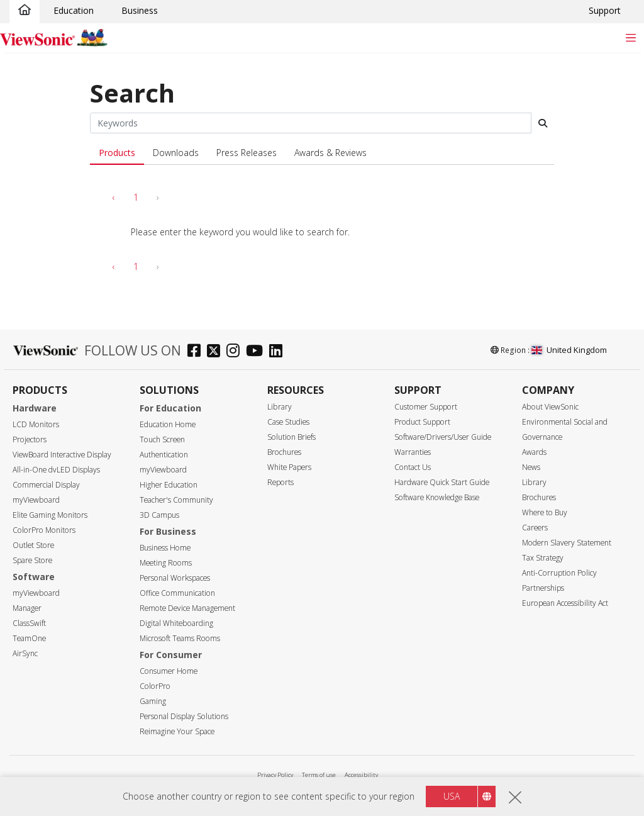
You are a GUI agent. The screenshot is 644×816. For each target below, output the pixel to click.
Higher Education (169, 485)
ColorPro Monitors (44, 530)
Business (140, 10)
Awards (534, 452)
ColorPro (155, 686)
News (531, 467)
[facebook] (197, 352)
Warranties (413, 452)
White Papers (289, 467)
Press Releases (247, 153)
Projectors (30, 439)
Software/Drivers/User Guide (443, 437)
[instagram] (236, 352)
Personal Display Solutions (184, 716)
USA (452, 796)
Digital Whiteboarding (176, 623)
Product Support (422, 422)
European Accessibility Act (565, 603)
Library (280, 407)
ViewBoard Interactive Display (62, 455)
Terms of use (319, 775)
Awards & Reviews (330, 153)
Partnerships (543, 588)
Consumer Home (169, 671)
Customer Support (426, 407)
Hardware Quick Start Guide (442, 482)
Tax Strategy (543, 558)
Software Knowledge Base (437, 497)
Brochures (284, 452)
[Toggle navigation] (630, 37)
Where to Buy (545, 512)
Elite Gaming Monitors (50, 515)
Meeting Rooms (166, 563)
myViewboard (36, 500)
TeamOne (29, 638)
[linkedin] (279, 352)
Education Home (168, 424)
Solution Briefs (291, 437)
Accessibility (361, 775)
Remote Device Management (187, 608)
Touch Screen (162, 439)
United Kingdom (569, 350)
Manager (27, 608)
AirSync (25, 653)
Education (74, 10)
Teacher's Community (176, 500)
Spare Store (32, 560)
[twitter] (217, 352)
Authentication (164, 455)
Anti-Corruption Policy (559, 573)
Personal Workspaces (175, 578)
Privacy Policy (275, 775)
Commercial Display (46, 485)
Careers (535, 528)
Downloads (176, 153)
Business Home (165, 548)
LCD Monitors (36, 424)
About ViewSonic (550, 407)
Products (117, 153)
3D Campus (159, 515)
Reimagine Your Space (177, 731)
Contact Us (413, 467)
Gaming (153, 701)
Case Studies (288, 422)
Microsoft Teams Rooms (180, 638)
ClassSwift (29, 623)
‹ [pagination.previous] (114, 197)
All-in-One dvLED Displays (56, 470)
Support (605, 10)
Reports (280, 482)
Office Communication (177, 593)
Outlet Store (33, 545)
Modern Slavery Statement (567, 543)
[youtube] (258, 352)
